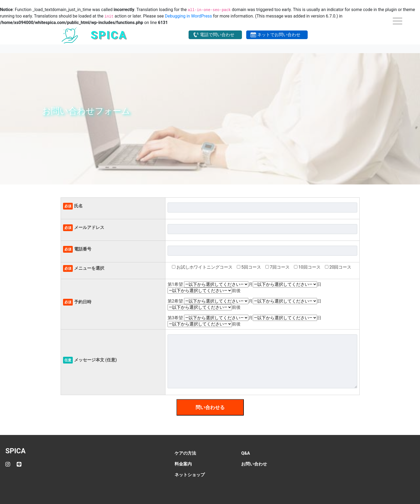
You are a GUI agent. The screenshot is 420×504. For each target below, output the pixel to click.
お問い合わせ (254, 464)
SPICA (15, 451)
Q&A (245, 453)
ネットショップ (190, 475)
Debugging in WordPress (188, 16)
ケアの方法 (185, 453)
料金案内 (183, 464)
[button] (215, 35)
